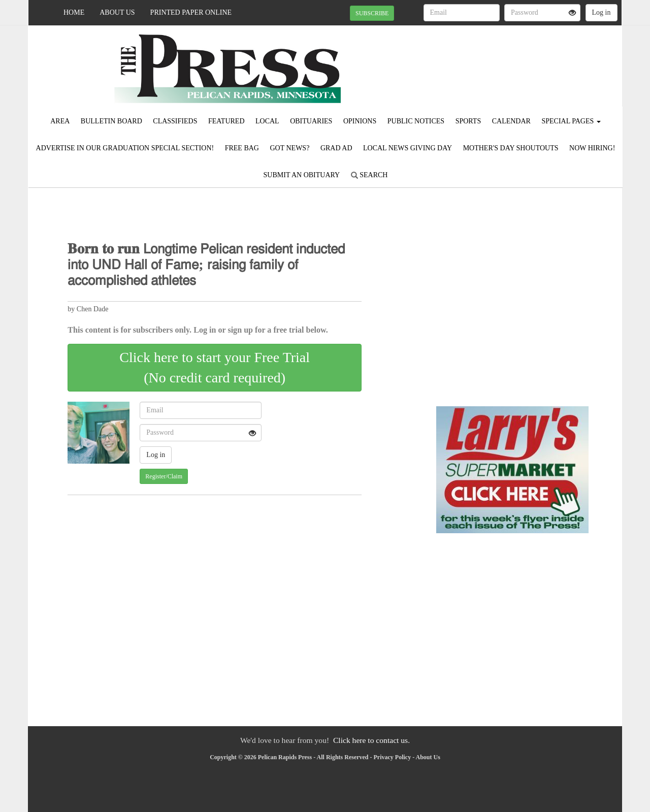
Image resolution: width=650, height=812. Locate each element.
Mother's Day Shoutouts (511, 148)
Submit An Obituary (302, 175)
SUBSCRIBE (372, 13)
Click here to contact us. (371, 740)
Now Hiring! (592, 148)
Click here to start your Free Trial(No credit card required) (215, 367)
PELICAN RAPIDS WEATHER (529, 61)
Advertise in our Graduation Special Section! (125, 148)
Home (74, 12)
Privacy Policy (393, 757)
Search (369, 175)
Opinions (360, 121)
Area (60, 121)
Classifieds (175, 121)
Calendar (511, 121)
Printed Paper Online (191, 12)
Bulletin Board (111, 121)
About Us (117, 12)
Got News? (289, 148)
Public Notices (416, 121)
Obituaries (311, 121)
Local (267, 121)
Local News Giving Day (408, 148)
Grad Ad (336, 148)
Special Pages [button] (571, 121)
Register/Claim (164, 476)
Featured (226, 121)
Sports (468, 121)
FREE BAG (242, 148)
